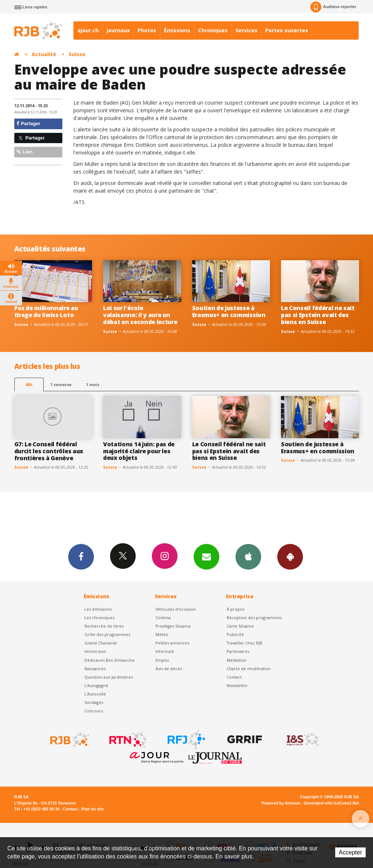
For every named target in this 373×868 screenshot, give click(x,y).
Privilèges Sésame (173, 626)
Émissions (177, 30)
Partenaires (238, 651)
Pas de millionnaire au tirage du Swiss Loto (46, 311)
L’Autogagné (96, 685)
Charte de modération (249, 669)
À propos (235, 609)
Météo (162, 634)
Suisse (77, 54)
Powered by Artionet (281, 803)
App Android (290, 556)
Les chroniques (99, 618)
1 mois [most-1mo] (93, 384)
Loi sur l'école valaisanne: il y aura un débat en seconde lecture (140, 315)
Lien (25, 152)
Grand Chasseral (100, 643)
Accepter (350, 852)
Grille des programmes (107, 634)
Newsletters (206, 556)
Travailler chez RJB (244, 643)
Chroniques (213, 30)
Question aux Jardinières (109, 677)
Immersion (95, 651)
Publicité (235, 634)
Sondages (94, 702)
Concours (94, 711)
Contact (234, 677)
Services (246, 30)
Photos (147, 30)
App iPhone (248, 556)
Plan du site (93, 809)
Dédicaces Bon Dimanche (109, 660)
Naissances (95, 669)
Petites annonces (172, 643)
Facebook (81, 556)
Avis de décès (169, 669)
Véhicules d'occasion (176, 609)
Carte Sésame (240, 626)
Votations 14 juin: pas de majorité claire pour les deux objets (139, 451)
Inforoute (165, 651)
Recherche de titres (104, 626)
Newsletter (237, 685)
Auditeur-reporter (333, 7)
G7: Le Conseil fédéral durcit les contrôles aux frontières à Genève (49, 451)
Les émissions (98, 609)
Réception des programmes (254, 618)
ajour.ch (88, 30)
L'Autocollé (95, 694)
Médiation (237, 660)
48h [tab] (29, 384)
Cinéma (163, 618)
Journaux (118, 30)
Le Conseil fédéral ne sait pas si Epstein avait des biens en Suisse (318, 315)
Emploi (162, 660)
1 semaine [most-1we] (61, 384)
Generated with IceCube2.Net (331, 803)
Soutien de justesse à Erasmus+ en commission (229, 311)
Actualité (44, 54)
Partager (28, 124)
